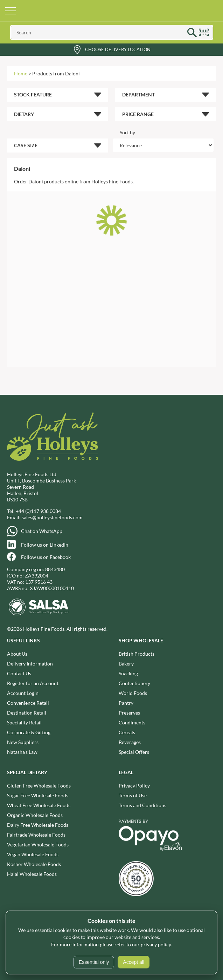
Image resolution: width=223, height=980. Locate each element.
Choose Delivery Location (118, 49)
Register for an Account (33, 683)
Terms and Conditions (142, 805)
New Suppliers (23, 742)
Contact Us (19, 673)
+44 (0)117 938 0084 (38, 511)
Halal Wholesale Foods (32, 874)
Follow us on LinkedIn (45, 545)
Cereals (127, 732)
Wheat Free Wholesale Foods (39, 805)
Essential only (94, 962)
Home (21, 73)
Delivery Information (30, 664)
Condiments (132, 722)
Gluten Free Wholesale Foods (39, 786)
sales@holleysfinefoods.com (52, 517)
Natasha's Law (22, 752)
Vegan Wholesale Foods (33, 854)
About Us (17, 654)
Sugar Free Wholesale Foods (38, 795)
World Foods (133, 693)
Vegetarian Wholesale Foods (38, 844)
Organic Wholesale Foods (35, 815)
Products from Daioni (56, 73)
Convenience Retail (28, 703)
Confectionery (134, 683)
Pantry (126, 703)
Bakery (126, 664)
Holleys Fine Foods (112, 11)
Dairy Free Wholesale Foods (38, 825)
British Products (137, 654)
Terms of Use (133, 795)
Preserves (129, 713)
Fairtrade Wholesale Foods (36, 835)
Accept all (134, 962)
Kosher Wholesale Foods (34, 864)
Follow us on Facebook (46, 557)
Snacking (128, 673)
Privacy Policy (134, 786)
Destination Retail (27, 713)
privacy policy (156, 944)
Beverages (130, 742)
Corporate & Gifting (29, 732)
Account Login (23, 693)
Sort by (127, 132)
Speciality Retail (24, 722)
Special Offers (134, 752)
